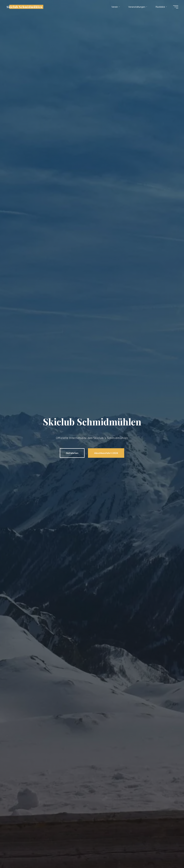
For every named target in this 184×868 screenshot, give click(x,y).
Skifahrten (72, 453)
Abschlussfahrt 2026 (106, 453)
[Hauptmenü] (176, 7)
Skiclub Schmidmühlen (25, 7)
